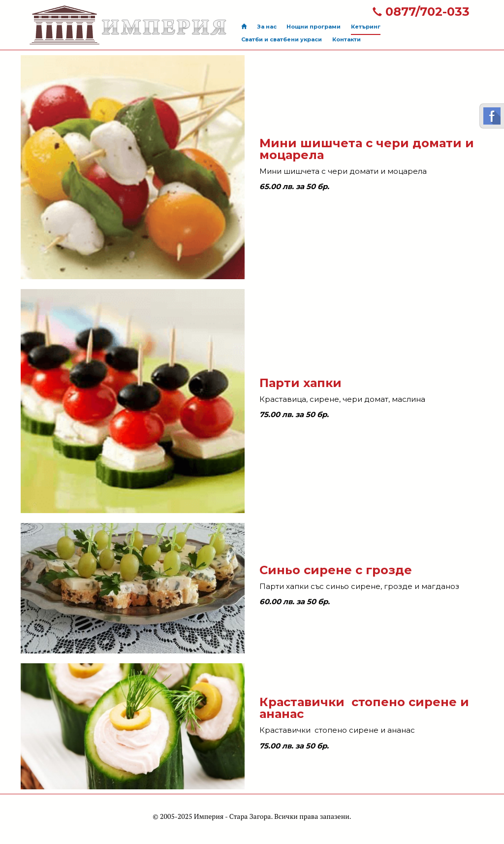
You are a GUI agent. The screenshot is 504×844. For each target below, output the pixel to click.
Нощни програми (314, 27)
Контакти (346, 39)
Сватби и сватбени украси (282, 39)
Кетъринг (366, 27)
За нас (267, 27)
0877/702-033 (421, 12)
